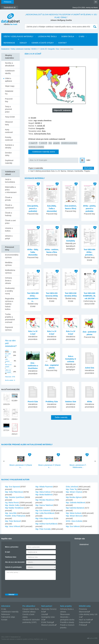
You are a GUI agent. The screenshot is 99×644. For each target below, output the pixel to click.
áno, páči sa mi (8, 355)
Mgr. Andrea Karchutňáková (46, 524)
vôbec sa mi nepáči (8, 371)
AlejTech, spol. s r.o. (41, 639)
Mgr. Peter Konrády (43, 529)
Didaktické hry (9, 92)
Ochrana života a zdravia (8, 281)
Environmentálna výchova (12, 256)
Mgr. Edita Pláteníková (14, 492)
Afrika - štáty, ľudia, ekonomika (33, 252)
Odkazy (23, 43)
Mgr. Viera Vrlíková (13, 526)
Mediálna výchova (9, 264)
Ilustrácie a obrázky (9, 146)
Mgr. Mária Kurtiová (74, 513)
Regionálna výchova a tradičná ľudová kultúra (10, 304)
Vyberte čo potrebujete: (14, 567)
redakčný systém (22, 639)
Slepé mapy (10, 86)
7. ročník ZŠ (43, 49)
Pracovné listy (9, 100)
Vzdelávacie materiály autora (43, 152)
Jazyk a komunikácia (10, 181)
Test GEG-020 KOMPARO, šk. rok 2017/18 (89, 296)
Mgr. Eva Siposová (12, 487)
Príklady (82, 625)
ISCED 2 (34, 49)
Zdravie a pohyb (9, 237)
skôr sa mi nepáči (8, 366)
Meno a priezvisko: (12, 547)
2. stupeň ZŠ (33, 143)
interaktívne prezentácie (69, 143)
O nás (82, 36)
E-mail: (8, 552)
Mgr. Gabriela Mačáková (75, 503)
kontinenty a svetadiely (36, 147)
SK (96, 2)
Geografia (51, 49)
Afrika (90, 402)
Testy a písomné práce (8, 109)
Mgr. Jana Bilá (11, 513)
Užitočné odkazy (29, 612)
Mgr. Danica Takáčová (44, 505)
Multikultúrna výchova (10, 272)
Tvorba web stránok (8, 639)
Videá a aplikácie (8, 80)
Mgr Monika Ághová (74, 497)
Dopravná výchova (9, 329)
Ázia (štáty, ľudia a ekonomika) (52, 208)
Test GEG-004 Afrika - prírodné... (89, 252)
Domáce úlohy (8, 154)
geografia (56, 143)
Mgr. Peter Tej (71, 489)
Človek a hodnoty (8, 214)
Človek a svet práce (10, 222)
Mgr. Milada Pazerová (44, 487)
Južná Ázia (90, 368)
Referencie (9, 43)
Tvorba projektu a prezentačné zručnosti (10, 318)
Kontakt (63, 43)
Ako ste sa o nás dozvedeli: (15, 562)
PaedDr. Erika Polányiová (15, 516)
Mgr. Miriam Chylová (74, 492)
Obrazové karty (9, 123)
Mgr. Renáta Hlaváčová (45, 500)
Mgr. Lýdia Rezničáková (45, 513)
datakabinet (84, 544)
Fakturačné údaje (8, 617)
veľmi (7, 350)
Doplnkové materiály (9, 162)
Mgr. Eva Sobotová (43, 510)
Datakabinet (5, 49)
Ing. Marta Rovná (12, 503)
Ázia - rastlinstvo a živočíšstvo (33, 366)
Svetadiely (71, 241)
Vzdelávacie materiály (10, 612)
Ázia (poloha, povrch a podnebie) (33, 208)
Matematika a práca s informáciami (11, 190)
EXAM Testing (47, 622)
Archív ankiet (9, 380)
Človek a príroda (8, 199)
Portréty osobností (9, 139)
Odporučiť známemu (62, 110)
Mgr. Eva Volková (73, 526)
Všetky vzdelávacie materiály (18, 36)
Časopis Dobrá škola (31, 609)
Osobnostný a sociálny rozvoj (10, 291)
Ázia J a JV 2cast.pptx (38, 160)
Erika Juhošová (72, 487)
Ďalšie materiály (61, 417)
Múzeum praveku (48, 625)
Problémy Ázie (52, 402)
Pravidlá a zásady (67, 622)
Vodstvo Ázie (71, 402)
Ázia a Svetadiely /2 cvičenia (71, 359)
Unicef (44, 614)
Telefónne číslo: (11, 557)
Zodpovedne (84, 622)
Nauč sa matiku (85, 620)
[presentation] (24, 586)
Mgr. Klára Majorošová (44, 518)
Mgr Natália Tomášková (14, 508)
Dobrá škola (68, 36)
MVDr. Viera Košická (74, 521)
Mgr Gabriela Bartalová (75, 508)
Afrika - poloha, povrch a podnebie (90, 208)
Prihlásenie (8, 2)
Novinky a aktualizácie (10, 64)
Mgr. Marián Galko (12, 505)
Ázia (57, 49)
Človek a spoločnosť (9, 206)
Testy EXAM (10, 117)
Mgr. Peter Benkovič (13, 521)
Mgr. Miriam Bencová (74, 516)
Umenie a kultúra (9, 229)
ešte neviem (7, 360)
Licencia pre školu (47, 36)
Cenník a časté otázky (43, 43)
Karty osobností (9, 131)
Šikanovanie (65, 614)
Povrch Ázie (33, 402)
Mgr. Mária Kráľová (43, 492)
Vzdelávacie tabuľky (10, 72)
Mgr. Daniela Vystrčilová (15, 497)
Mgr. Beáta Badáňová (44, 495)
